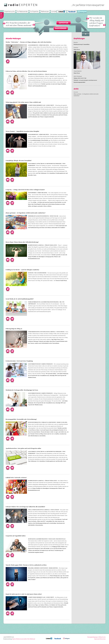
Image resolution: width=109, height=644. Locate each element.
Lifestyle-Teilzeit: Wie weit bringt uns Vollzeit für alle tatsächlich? (25, 507)
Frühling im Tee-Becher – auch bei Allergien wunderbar (22, 270)
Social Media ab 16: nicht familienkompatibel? (20, 299)
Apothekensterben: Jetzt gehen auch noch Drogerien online (23, 448)
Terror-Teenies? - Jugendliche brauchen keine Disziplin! (22, 131)
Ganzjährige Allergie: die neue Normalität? (19, 160)
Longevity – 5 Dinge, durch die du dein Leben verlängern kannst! (25, 190)
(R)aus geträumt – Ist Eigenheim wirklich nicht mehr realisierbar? (26, 213)
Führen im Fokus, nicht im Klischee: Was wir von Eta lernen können (26, 71)
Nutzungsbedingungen (93, 637)
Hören (8, 92)
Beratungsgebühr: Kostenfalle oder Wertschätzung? (21, 419)
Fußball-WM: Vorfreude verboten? (16, 478)
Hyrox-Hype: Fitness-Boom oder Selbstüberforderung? (22, 242)
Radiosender (61, 28)
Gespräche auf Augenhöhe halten (16, 536)
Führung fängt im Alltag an (14, 329)
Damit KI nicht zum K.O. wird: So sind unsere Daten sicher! (24, 594)
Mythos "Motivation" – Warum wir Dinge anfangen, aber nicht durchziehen (28, 42)
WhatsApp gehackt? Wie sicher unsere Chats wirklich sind (23, 102)
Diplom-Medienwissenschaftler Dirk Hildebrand (24, 639)
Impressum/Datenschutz (100, 639)
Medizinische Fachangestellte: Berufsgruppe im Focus (22, 390)
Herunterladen (8, 61)
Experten (64, 23)
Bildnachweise (102, 637)
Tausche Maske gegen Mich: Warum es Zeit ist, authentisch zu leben (26, 565)
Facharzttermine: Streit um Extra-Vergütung (19, 361)
